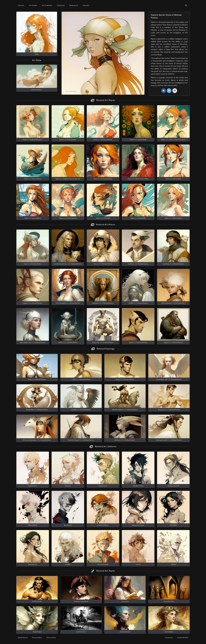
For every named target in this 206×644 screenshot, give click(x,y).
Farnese (118, 440)
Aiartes (21, 5)
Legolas (25, 303)
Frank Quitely (72, 140)
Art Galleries (47, 5)
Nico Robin (173, 525)
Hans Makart (169, 632)
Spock (131, 342)
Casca (96, 264)
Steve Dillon (177, 179)
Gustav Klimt (142, 140)
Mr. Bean (131, 264)
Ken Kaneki (68, 525)
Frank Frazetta (37, 601)
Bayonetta (30, 410)
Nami (37, 54)
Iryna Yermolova (107, 179)
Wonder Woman (118, 410)
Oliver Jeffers (36, 179)
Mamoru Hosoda (107, 140)
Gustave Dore (81, 632)
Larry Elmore (36, 218)
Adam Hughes (177, 218)
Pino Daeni (125, 601)
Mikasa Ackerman (138, 525)
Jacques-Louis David (81, 601)
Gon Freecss (103, 486)
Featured (61, 5)
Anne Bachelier (125, 632)
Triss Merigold (61, 303)
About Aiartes (23, 638)
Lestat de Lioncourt (61, 264)
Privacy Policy (37, 638)
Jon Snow (166, 264)
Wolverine (96, 342)
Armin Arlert (33, 486)
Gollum (61, 342)
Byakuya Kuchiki (162, 440)
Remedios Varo (169, 601)
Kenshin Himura (74, 440)
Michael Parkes (37, 90)
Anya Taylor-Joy (25, 342)
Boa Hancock (33, 564)
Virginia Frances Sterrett (72, 179)
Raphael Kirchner (36, 140)
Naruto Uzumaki (103, 564)
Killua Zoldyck (166, 303)
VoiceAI (86, 5)
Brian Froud (37, 632)
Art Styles (33, 5)
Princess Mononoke (30, 440)
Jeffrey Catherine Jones (177, 140)
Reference (74, 5)
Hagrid (166, 342)
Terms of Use (51, 638)
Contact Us (169, 638)
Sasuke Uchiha (138, 486)
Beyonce (96, 303)
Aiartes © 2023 (183, 638)
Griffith (131, 303)
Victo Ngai (107, 218)
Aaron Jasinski (72, 218)
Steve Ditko (142, 218)
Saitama (173, 564)
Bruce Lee (162, 410)
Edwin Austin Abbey (142, 179)
